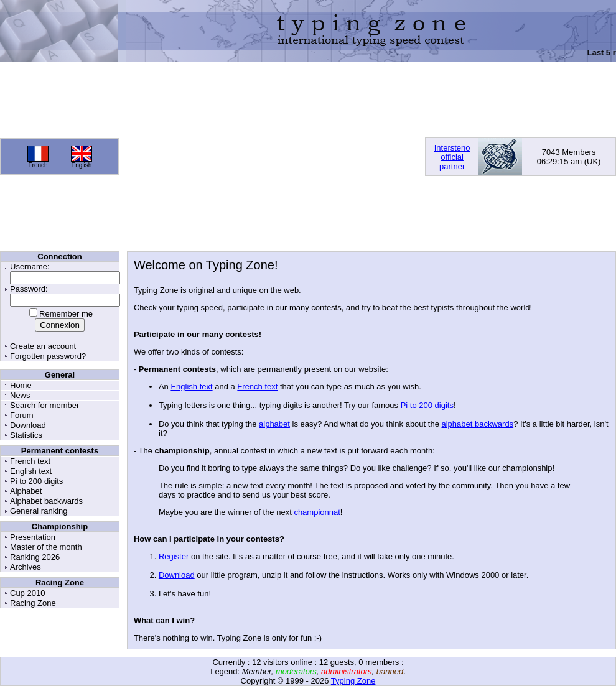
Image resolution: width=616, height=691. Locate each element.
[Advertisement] (254, 157)
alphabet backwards (477, 424)
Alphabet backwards (46, 501)
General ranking (39, 511)
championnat (317, 512)
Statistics (26, 435)
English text (31, 471)
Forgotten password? (48, 356)
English (82, 165)
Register (174, 556)
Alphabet (26, 491)
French (38, 165)
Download (28, 425)
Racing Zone (33, 603)
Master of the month (46, 547)
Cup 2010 (27, 593)
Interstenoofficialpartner (452, 157)
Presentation (33, 537)
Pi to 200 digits (36, 481)
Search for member (44, 405)
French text (30, 461)
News (20, 395)
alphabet (274, 424)
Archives (26, 567)
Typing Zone (353, 681)
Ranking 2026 (35, 557)
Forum (22, 415)
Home (21, 385)
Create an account (43, 346)
